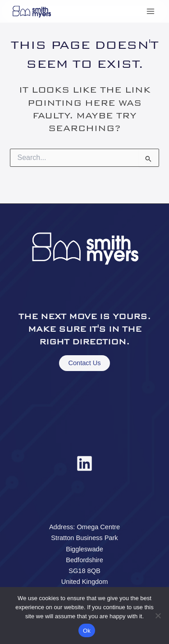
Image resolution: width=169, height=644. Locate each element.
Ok (87, 631)
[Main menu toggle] (151, 11)
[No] (158, 616)
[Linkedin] (84, 463)
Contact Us (84, 363)
